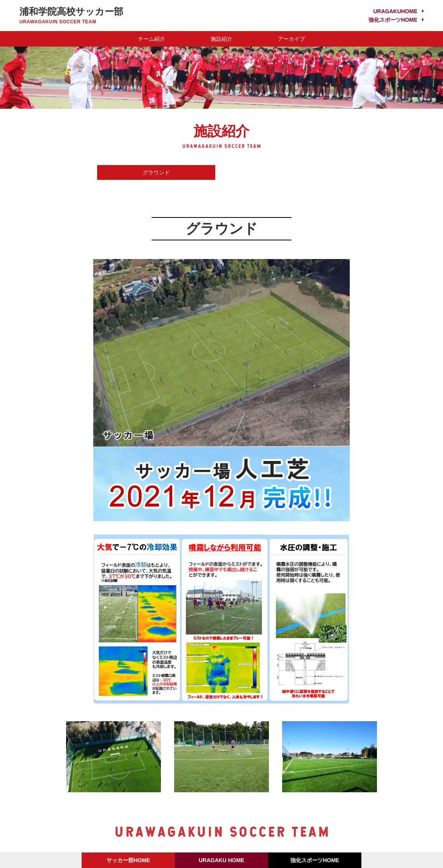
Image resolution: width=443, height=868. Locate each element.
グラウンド (156, 172)
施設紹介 (221, 39)
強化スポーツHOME (393, 20)
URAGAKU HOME (221, 860)
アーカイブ (291, 39)
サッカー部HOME (128, 860)
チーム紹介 (152, 39)
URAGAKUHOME (395, 11)
